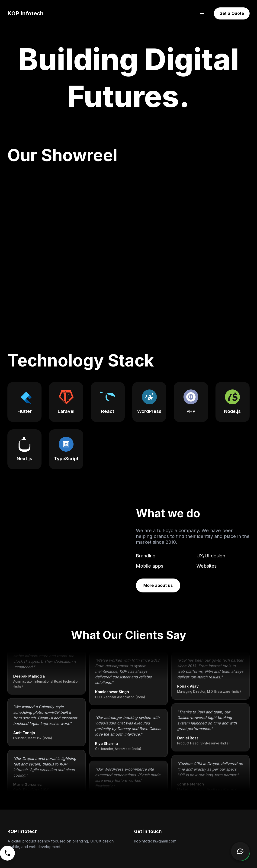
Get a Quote (232, 13)
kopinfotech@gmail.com (155, 841)
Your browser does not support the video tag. (64, 550)
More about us (158, 585)
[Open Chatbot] (240, 851)
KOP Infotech (25, 13)
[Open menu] (202, 13)
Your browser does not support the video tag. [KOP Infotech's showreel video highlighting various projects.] (128, 245)
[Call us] (7, 853)
